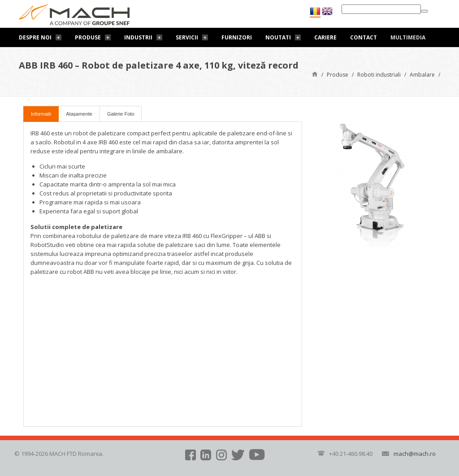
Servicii (187, 37)
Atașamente (79, 114)
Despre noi (35, 37)
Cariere (325, 37)
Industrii (138, 37)
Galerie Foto (121, 114)
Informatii (41, 114)
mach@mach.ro (415, 454)
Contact (364, 37)
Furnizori (237, 37)
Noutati (278, 37)
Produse (88, 37)
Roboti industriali (379, 75)
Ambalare (422, 75)
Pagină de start (315, 74)
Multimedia (408, 37)
